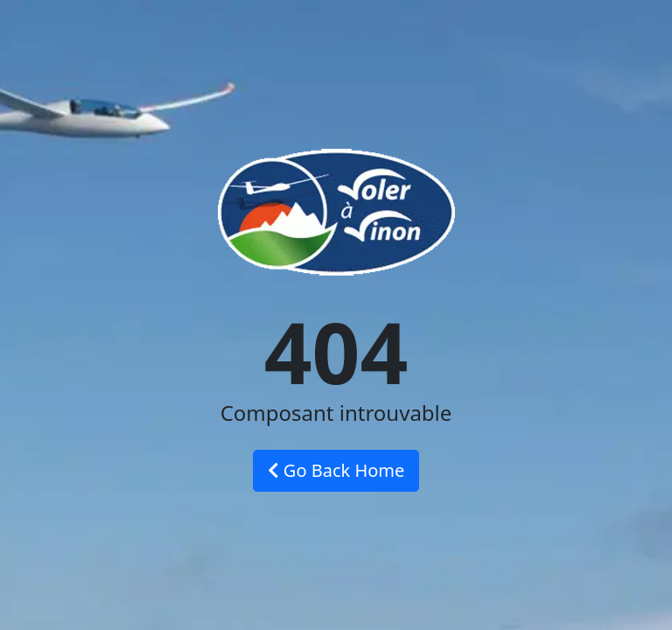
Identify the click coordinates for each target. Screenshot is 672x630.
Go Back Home (336, 470)
